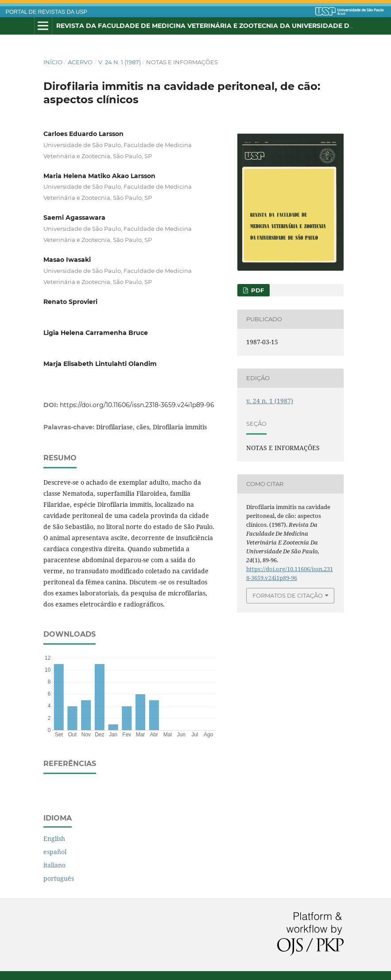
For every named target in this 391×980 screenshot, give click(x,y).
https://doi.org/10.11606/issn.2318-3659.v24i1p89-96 (137, 405)
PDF (257, 290)
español (55, 852)
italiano (54, 865)
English (54, 838)
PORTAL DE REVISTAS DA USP (46, 12)
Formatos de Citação (288, 595)
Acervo (80, 62)
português (59, 878)
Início (53, 62)
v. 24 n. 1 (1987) (120, 62)
